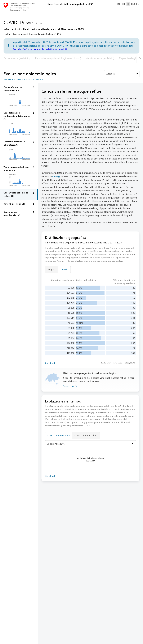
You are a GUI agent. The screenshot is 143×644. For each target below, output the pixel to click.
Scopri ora (71, 386)
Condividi (50, 363)
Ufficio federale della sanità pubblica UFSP (69, 4)
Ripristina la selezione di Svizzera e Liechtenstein (23, 79)
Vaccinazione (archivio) (100, 58)
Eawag (56, 176)
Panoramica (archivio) (17, 58)
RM (133, 4)
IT (128, 4)
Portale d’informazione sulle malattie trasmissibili (40, 49)
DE (119, 4)
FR (124, 4)
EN (138, 4)
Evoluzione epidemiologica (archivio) (58, 58)
